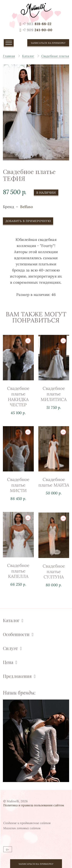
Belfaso (26, 208)
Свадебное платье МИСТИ (18, 491)
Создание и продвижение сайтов (27, 823)
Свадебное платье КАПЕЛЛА (18, 586)
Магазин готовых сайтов (22, 828)
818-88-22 (37, 24)
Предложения (17, 676)
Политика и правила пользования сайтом (34, 805)
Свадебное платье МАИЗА (54, 492)
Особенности (16, 634)
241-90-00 (37, 30)
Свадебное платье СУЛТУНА (54, 589)
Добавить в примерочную (28, 223)
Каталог (11, 620)
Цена (8, 662)
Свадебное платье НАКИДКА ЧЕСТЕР (18, 398)
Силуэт (10, 648)
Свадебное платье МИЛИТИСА (54, 397)
